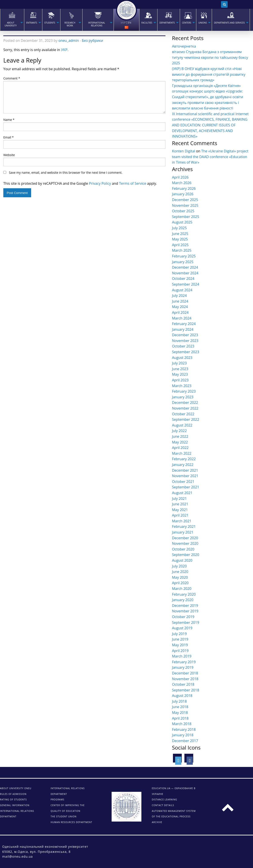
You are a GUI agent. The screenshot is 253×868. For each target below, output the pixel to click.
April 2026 (180, 177)
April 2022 (180, 448)
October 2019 (183, 617)
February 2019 (184, 662)
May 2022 (180, 442)
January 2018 (183, 735)
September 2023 (186, 352)
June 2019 (180, 639)
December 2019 (185, 606)
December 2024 (185, 267)
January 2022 (183, 465)
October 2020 (183, 549)
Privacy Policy (100, 183)
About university (11, 24)
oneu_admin (69, 41)
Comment (12, 78)
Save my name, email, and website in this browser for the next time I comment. (66, 173)
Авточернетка (184, 46)
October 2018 (183, 684)
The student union (64, 816)
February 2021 (184, 526)
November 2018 (185, 679)
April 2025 (180, 245)
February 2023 (184, 391)
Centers (187, 23)
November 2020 (185, 543)
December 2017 (185, 741)
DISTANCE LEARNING (164, 800)
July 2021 (179, 499)
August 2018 (182, 696)
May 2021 (180, 510)
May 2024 (180, 307)
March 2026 (182, 183)
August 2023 (182, 358)
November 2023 (185, 341)
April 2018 (180, 718)
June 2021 (180, 504)
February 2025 (184, 256)
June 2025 (180, 234)
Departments (167, 23)
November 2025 (185, 205)
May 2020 (180, 577)
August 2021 (182, 493)
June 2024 (180, 301)
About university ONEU (16, 788)
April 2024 (180, 312)
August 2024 (182, 290)
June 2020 (180, 572)
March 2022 (182, 453)
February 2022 (184, 459)
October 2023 (183, 346)
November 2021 (185, 476)
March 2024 (182, 318)
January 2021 (183, 532)
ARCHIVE (157, 822)
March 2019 (182, 656)
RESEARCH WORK (70, 24)
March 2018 (182, 724)
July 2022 (179, 431)
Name (9, 120)
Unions (202, 23)
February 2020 (184, 594)
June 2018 (180, 707)
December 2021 (185, 470)
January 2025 (183, 262)
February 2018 (184, 729)
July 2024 (179, 295)
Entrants (32, 23)
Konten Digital (184, 151)
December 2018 (185, 673)
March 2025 (182, 250)
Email (8, 137)
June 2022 (180, 436)
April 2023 (180, 380)
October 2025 (183, 211)
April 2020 (180, 583)
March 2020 (182, 589)
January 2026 (183, 194)
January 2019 (183, 667)
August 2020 (182, 560)
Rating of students (13, 800)
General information (15, 805)
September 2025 (186, 217)
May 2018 (180, 713)
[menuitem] (12, 20)
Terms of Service (133, 183)
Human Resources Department (71, 822)
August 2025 (182, 222)
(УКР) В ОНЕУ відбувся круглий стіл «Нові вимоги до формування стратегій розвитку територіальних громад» (209, 74)
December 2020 (185, 538)
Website (9, 155)
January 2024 (183, 329)
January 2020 (183, 600)
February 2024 (184, 324)
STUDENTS (50, 23)
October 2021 (183, 482)
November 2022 (185, 408)
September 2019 (186, 622)
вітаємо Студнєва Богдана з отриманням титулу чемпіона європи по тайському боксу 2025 (210, 57)
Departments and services (229, 23)
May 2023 (180, 374)
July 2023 (179, 363)
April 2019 (180, 651)
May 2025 (180, 239)
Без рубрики (92, 41)
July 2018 (179, 701)
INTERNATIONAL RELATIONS (97, 24)
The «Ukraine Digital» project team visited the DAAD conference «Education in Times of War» (210, 157)
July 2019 (179, 634)
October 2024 (183, 279)
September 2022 (186, 419)
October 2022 (183, 414)
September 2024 (186, 284)
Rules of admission (13, 794)
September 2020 (186, 555)
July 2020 (179, 566)
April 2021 (180, 515)
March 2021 (182, 521)
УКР (64, 50)
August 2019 (182, 628)
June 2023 (180, 369)
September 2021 (186, 487)
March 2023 (182, 386)
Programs (57, 800)
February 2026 (184, 188)
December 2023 (185, 335)
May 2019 (180, 645)
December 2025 (185, 200)
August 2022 (182, 425)
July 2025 (179, 228)
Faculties (147, 23)
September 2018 (186, 690)
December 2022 (185, 403)
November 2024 (185, 273)
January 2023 (183, 397)
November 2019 (185, 611)
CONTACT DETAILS (163, 805)
